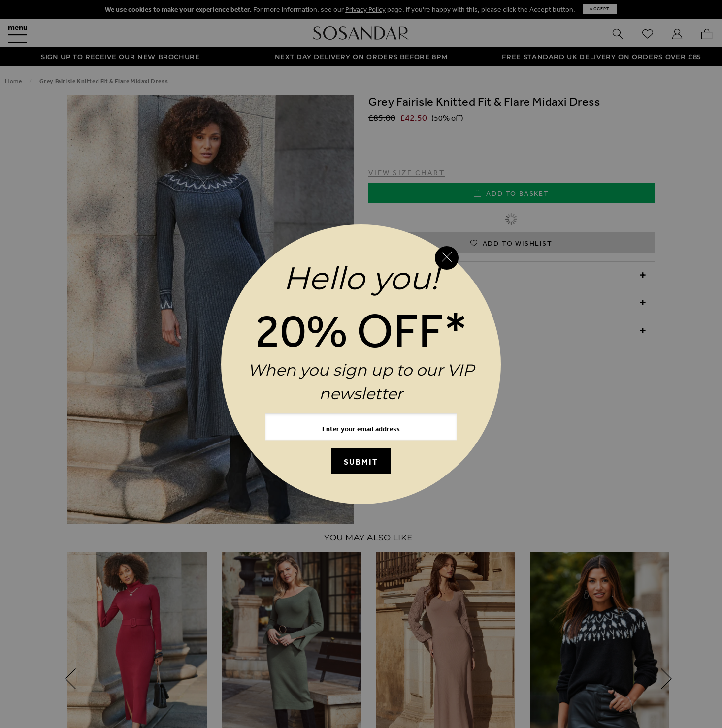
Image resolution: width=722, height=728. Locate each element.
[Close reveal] (447, 258)
